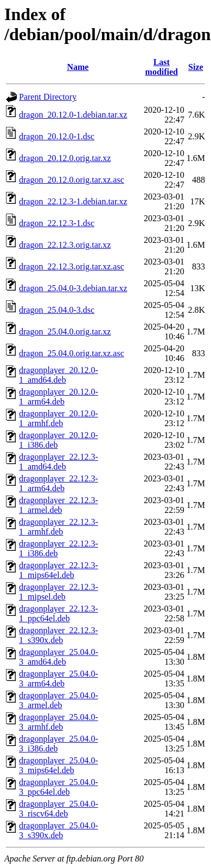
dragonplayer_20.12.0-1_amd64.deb (59, 375)
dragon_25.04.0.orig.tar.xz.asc (72, 353)
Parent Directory (48, 97)
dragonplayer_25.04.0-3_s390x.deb (59, 830)
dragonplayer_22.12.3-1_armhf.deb (59, 527)
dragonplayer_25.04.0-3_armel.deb (59, 700)
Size (196, 67)
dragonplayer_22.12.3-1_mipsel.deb (59, 592)
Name (78, 67)
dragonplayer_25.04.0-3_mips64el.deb (59, 765)
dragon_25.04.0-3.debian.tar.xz (73, 288)
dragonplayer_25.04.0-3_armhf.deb (59, 722)
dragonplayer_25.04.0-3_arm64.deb (59, 679)
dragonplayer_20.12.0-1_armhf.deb (59, 418)
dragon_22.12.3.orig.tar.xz (65, 245)
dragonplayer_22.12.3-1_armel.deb (59, 505)
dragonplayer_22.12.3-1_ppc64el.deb (59, 613)
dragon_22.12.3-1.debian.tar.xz (73, 201)
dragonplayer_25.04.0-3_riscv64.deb (59, 809)
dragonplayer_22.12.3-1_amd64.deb (59, 462)
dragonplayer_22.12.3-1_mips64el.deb (59, 570)
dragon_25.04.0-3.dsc (57, 310)
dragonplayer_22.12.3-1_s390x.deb (59, 635)
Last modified (162, 67)
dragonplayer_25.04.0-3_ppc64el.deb (59, 787)
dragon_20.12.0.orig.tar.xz (65, 158)
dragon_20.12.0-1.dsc (57, 136)
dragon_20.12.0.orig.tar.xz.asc (72, 180)
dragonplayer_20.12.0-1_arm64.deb (59, 397)
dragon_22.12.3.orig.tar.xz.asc (72, 266)
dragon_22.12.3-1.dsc (57, 223)
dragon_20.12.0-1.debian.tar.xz (73, 115)
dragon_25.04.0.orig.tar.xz (65, 332)
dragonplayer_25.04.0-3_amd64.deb (59, 657)
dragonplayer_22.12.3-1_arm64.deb (59, 483)
